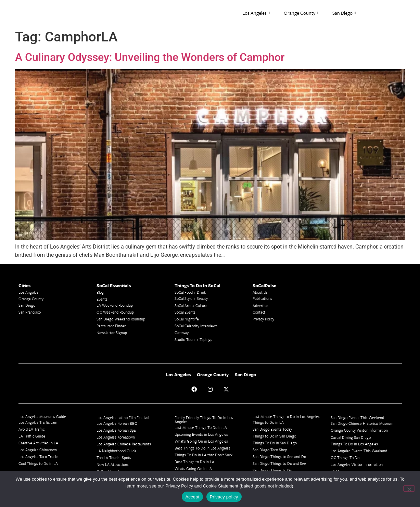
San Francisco (30, 312)
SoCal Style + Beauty (191, 298)
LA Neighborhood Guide (117, 451)
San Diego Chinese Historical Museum (362, 423)
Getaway (182, 333)
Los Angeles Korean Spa (116, 430)
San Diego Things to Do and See (279, 463)
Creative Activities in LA (38, 443)
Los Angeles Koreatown (116, 437)
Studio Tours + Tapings (193, 339)
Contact (259, 312)
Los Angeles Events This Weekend (359, 451)
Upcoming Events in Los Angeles (201, 434)
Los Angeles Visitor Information (357, 464)
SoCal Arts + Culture (191, 306)
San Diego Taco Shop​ (270, 450)
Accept (192, 497)
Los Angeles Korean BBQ (117, 423)
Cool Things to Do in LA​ (38, 463)
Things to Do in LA (268, 422)
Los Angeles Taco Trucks (39, 457)
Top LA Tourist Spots (114, 458)
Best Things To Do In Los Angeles (202, 448)
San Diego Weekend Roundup (121, 319)
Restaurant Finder (111, 326)
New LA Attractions (113, 464)
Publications (262, 298)
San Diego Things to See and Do (279, 457)
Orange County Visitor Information (359, 430)
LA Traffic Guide (32, 436)
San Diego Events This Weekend (357, 417)
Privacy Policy (263, 319)
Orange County (301, 13)
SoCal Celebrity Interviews (196, 326)
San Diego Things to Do (272, 470)
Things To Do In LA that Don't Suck (203, 455)
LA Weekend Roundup (115, 305)
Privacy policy (224, 497)
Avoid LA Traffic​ (31, 429)
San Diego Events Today (272, 429)
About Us (260, 292)
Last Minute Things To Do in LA (201, 427)
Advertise (260, 306)
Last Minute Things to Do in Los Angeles (286, 416)
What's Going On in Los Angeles (201, 441)
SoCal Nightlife (187, 319)
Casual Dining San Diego (351, 437)
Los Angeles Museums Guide (42, 416)
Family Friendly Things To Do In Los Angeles (204, 420)
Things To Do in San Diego (275, 443)
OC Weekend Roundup (115, 312)
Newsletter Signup (112, 333)
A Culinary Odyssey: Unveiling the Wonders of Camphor (150, 57)
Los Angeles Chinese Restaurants (124, 444)
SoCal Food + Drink (190, 292)
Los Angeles (256, 13)
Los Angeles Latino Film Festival (123, 417)
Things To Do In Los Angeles (354, 444)
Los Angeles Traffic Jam (38, 422)
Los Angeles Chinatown (38, 450)
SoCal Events (185, 312)
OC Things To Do (345, 458)
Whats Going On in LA (193, 468)
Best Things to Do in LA (194, 462)
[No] (409, 489)
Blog (100, 292)
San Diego (344, 13)
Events (102, 299)
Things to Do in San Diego (274, 436)
